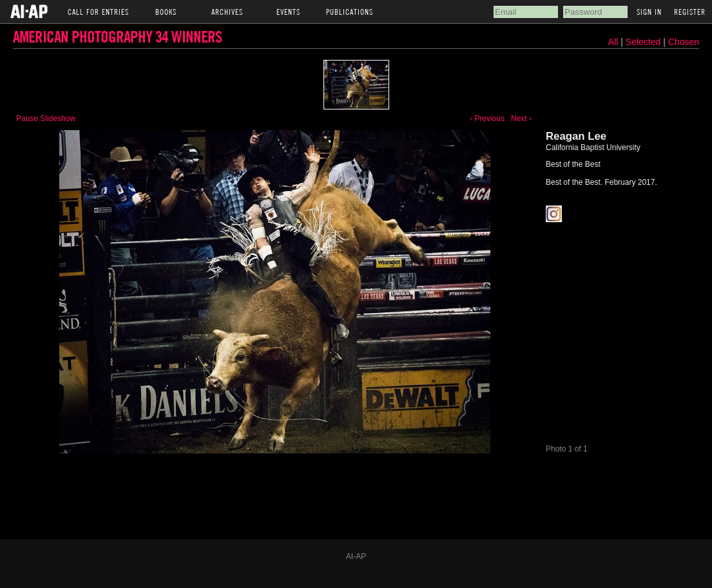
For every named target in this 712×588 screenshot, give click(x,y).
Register (690, 12)
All (613, 42)
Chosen (684, 42)
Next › (521, 119)
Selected (644, 42)
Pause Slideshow (46, 119)
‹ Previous (487, 119)
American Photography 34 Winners (117, 36)
